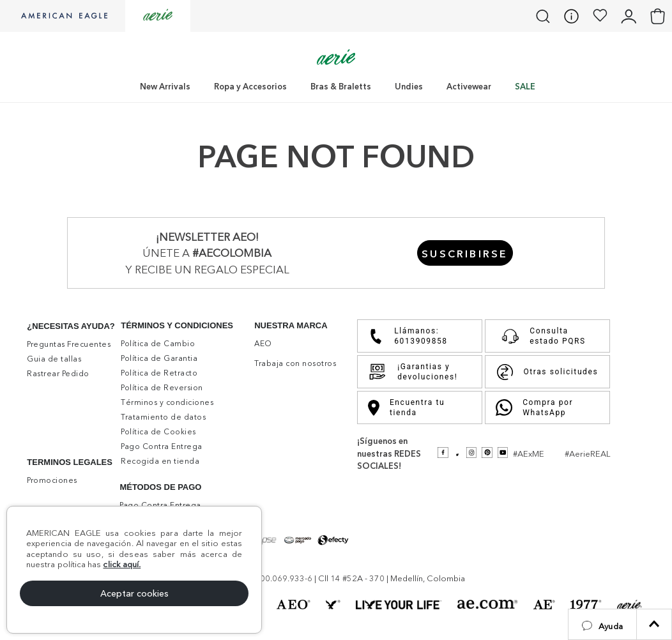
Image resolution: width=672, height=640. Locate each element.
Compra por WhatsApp (534, 408)
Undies (409, 86)
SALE (525, 86)
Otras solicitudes (547, 372)
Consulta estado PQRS (541, 336)
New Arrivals (165, 86)
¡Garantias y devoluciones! (413, 372)
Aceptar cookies (134, 593)
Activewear (469, 86)
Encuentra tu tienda (406, 408)
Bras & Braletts (341, 86)
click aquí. (122, 564)
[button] (602, 624)
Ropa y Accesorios (250, 86)
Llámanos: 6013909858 (408, 336)
